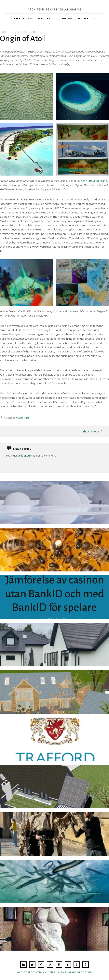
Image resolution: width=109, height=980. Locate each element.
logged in (27, 456)
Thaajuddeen (91, 431)
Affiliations (86, 19)
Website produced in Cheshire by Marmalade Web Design (54, 972)
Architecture (23, 19)
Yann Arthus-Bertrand (94, 181)
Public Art (45, 19)
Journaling (65, 19)
